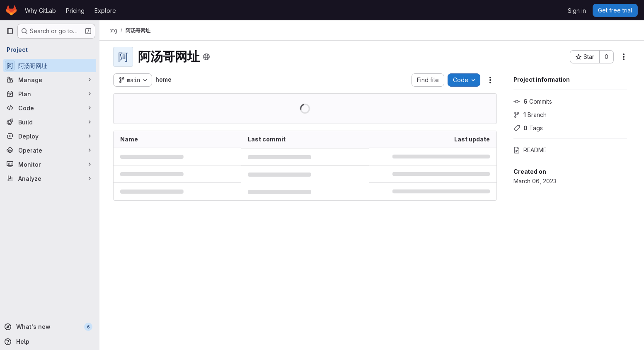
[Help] (49, 342)
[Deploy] (50, 136)
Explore (105, 11)
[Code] (50, 108)
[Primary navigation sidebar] (10, 31)
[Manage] (50, 80)
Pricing (75, 11)
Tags (528, 128)
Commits (533, 101)
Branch (530, 115)
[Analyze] (50, 178)
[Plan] (50, 94)
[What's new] (49, 327)
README (530, 150)
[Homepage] (11, 10)
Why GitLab (40, 11)
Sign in (577, 11)
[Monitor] (50, 164)
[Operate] (50, 150)
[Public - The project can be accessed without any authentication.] (206, 57)
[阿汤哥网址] (50, 66)
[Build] (50, 122)
